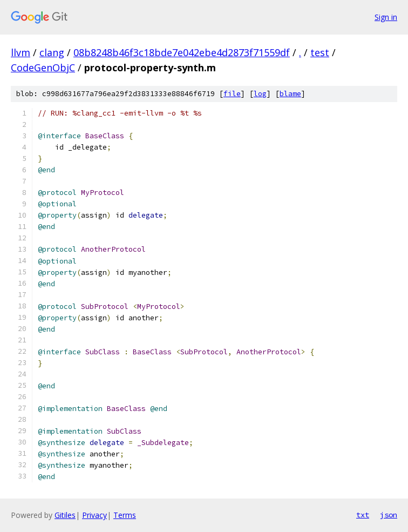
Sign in (386, 17)
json (389, 515)
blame (290, 94)
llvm (21, 52)
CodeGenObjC (43, 68)
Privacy (94, 515)
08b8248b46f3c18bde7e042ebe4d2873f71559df (182, 52)
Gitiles (65, 515)
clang (52, 52)
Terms (125, 515)
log (260, 94)
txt (363, 515)
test (320, 52)
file (232, 94)
